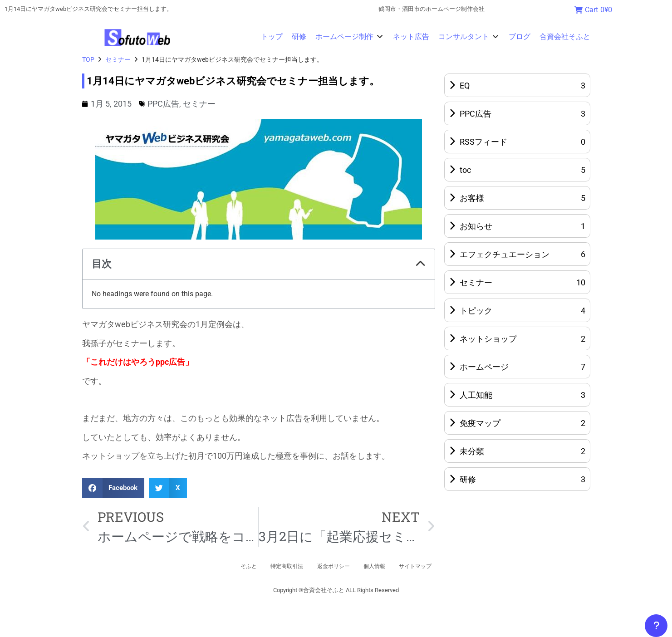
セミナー (118, 59)
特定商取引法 (277, 566)
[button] (350, 37)
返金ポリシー (333, 566)
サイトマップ (433, 566)
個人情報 (383, 566)
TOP (88, 59)
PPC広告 (163, 104)
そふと (230, 566)
